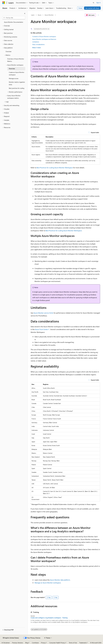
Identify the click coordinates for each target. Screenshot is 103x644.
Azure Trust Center (41, 329)
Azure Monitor (49, 15)
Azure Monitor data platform (60, 580)
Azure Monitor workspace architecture (44, 39)
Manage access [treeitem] (14, 78)
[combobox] (14, 18)
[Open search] (94, 3)
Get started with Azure (92, 8)
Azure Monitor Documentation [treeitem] (14, 22)
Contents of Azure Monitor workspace (44, 36)
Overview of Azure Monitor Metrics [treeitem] (16, 60)
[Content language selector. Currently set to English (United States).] (11, 638)
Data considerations (38, 44)
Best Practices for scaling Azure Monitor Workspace (55, 168)
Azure (39, 15)
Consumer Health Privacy (57, 643)
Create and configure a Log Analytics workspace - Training (49, 618)
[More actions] (98, 15)
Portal (80, 8)
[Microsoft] (4, 3)
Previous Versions (18, 643)
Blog (27, 643)
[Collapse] (25, 13)
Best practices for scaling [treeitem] (17, 88)
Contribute (35, 643)
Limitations (36, 42)
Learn (33, 15)
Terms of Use (73, 643)
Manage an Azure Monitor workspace (48, 583)
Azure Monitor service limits (43, 313)
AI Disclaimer (6, 643)
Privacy (43, 643)
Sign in (98, 3)
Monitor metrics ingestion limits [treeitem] (17, 83)
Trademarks (83, 643)
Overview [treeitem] (9, 51)
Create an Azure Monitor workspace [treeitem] (17, 74)
